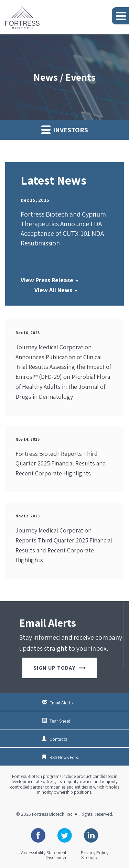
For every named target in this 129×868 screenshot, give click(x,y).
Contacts (58, 739)
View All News (53, 290)
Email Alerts (61, 703)
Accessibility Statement (44, 853)
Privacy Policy (95, 853)
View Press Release (47, 280)
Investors (65, 130)
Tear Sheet (60, 721)
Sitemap (89, 857)
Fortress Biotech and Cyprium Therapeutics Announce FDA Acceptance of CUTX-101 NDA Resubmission (63, 229)
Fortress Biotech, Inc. (53, 814)
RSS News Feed (64, 757)
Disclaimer (56, 857)
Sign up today (60, 668)
